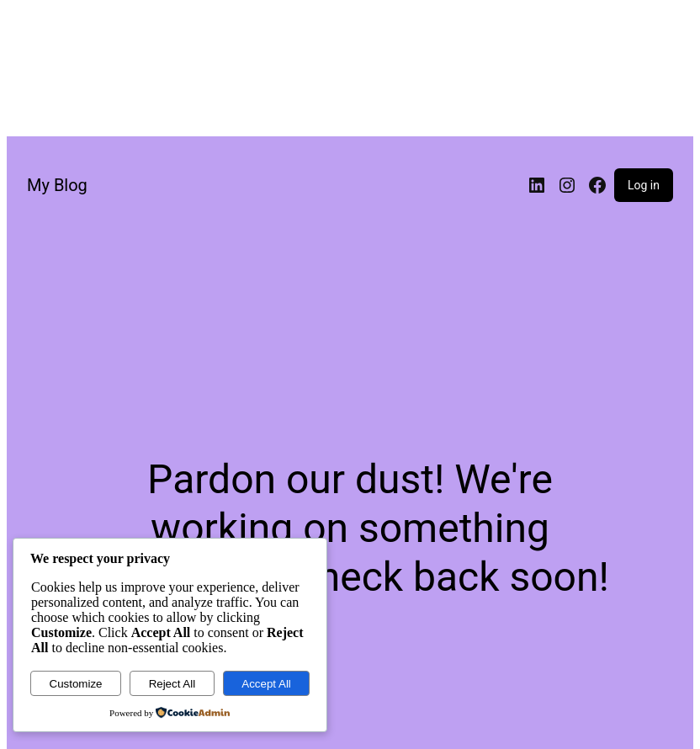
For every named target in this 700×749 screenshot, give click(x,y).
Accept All (266, 684)
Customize (76, 684)
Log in (644, 185)
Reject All (172, 684)
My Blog (57, 185)
